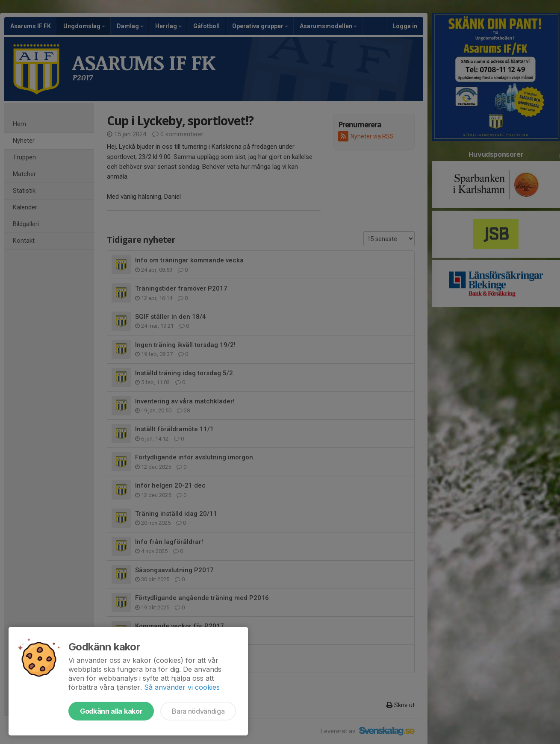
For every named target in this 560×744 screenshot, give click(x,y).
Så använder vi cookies (182, 687)
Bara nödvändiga (198, 711)
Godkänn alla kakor (111, 711)
